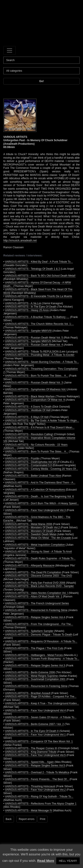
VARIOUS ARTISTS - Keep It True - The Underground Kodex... (42, 703)
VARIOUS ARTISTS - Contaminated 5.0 (29, 465)
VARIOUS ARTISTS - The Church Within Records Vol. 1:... (40, 324)
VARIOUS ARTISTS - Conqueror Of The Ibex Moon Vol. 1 (39, 741)
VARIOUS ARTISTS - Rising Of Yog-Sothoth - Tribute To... (39, 797)
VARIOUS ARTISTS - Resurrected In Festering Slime (36, 610)
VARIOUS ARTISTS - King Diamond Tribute (31, 752)
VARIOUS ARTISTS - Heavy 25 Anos (27, 310)
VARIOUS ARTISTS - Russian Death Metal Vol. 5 (34, 338)
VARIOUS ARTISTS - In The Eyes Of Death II (32, 731)
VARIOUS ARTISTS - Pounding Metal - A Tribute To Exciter (40, 355)
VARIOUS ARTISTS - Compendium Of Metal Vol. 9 (35, 400)
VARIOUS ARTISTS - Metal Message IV (29, 810)
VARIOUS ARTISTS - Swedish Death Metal (31, 534)
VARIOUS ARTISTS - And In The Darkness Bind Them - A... (40, 483)
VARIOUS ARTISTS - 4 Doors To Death (28, 407)
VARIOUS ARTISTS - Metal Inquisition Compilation (35, 545)
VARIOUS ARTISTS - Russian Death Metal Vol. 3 (34, 383)
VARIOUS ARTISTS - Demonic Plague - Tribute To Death (39, 635)
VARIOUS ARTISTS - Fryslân (22, 458)
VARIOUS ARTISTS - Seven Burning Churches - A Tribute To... (42, 362)
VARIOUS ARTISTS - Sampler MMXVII (28, 341)
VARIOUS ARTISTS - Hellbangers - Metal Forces (34, 655)
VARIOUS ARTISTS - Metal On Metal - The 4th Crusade (38, 538)
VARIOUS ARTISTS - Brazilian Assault (28, 693)
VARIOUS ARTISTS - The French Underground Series (37, 603)
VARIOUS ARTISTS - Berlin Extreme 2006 (30, 672)
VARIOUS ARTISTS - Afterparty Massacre (30, 566)
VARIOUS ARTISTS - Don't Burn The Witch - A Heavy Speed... (42, 503)
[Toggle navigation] (10, 50)
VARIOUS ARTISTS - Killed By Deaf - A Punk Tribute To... (39, 262)
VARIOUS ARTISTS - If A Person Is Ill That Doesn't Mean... (40, 427)
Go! (41, 81)
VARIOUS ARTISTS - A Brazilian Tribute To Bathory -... (37, 317)
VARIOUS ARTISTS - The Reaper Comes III (31, 748)
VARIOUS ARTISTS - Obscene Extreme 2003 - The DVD (39, 576)
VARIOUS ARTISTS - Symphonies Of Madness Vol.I (36, 389)
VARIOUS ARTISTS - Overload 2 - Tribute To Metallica (37, 772)
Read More (46, 861)
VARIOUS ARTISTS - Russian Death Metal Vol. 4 (34, 345)
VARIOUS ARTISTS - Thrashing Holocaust (30, 786)
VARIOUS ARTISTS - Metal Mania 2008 (29, 524)
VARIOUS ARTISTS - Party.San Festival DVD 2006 (35, 583)
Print (43, 819)
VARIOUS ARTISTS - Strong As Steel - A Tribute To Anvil (38, 552)
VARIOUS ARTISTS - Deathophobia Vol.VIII (31, 462)
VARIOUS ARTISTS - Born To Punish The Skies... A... (37, 376)
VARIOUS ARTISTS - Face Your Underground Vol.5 (35, 755)
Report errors (27, 819)
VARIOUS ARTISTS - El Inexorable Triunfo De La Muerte (39, 296)
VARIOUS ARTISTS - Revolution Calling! (29, 434)
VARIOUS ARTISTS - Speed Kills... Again (29, 762)
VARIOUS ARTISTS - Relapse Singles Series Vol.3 (35, 666)
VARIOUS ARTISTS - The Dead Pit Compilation (33, 572)
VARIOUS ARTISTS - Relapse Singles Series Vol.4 (35, 617)
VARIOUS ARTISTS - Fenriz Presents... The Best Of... (37, 779)
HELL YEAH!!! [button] (68, 861)
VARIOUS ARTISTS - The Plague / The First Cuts (34, 648)
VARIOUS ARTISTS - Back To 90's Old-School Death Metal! (40, 276)
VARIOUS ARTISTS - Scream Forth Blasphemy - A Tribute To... (42, 659)
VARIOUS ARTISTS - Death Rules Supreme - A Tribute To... (40, 558)
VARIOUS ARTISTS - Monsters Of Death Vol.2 (33, 527)
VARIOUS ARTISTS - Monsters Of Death (29, 531)
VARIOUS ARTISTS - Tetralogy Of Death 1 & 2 (33, 269)
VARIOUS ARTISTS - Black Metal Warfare (30, 396)
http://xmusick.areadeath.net (20, 241)
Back (9, 819)
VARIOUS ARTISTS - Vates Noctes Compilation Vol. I (37, 593)
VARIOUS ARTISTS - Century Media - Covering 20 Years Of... (42, 469)
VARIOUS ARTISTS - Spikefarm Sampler (29, 631)
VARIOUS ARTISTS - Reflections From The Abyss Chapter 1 (41, 804)
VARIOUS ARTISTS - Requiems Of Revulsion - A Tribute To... (41, 641)
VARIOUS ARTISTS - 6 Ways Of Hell (27, 417)
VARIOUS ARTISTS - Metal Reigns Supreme (32, 676)
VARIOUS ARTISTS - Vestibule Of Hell (28, 410)
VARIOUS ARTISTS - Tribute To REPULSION (32, 352)
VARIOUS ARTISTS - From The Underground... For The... (39, 624)
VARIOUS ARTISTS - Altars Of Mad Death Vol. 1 (34, 597)
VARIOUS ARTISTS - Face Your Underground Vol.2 (35, 790)
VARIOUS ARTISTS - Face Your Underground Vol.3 (35, 510)
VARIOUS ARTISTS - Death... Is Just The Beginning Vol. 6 (40, 497)
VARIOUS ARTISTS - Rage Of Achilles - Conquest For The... (41, 697)
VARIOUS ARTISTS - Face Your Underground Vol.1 (35, 735)
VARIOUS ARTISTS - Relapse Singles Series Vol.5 (35, 766)
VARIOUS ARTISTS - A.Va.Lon (23, 303)
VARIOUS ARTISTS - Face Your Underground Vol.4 (35, 710)
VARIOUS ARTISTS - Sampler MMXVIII (28, 331)
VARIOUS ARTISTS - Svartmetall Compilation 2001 (35, 679)
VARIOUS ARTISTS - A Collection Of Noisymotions (35, 490)
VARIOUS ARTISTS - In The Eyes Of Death (31, 307)
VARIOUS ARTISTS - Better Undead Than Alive (33, 476)
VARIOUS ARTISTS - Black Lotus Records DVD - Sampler (40, 586)
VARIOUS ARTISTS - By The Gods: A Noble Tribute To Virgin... (42, 421)
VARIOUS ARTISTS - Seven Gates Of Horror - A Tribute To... (41, 717)
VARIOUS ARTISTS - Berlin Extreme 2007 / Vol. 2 (35, 724)
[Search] (41, 60)
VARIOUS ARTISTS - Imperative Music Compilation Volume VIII (39, 440)
